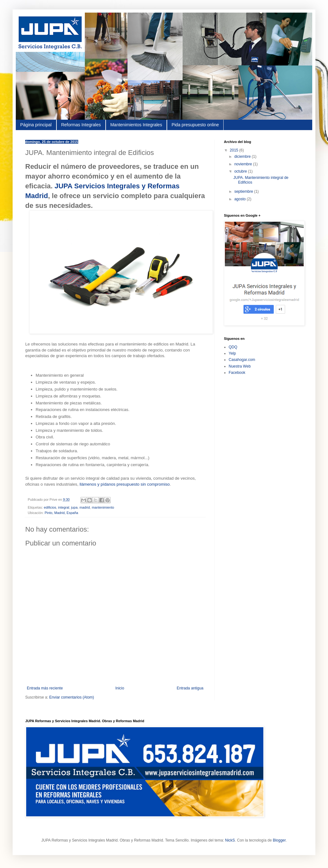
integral (64, 507)
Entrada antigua (190, 688)
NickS (230, 840)
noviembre (244, 164)
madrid (85, 507)
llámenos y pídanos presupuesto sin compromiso (125, 484)
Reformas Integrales (81, 125)
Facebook (237, 373)
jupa (74, 507)
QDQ (233, 347)
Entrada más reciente (45, 688)
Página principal (36, 125)
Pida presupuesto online (195, 125)
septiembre (244, 191)
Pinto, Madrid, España (61, 513)
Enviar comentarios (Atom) (72, 697)
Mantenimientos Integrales (136, 125)
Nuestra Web (240, 366)
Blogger (279, 840)
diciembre (243, 157)
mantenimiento (103, 507)
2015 (235, 150)
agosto (240, 199)
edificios (50, 507)
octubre (241, 171)
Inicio (120, 688)
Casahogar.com (242, 360)
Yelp (232, 353)
